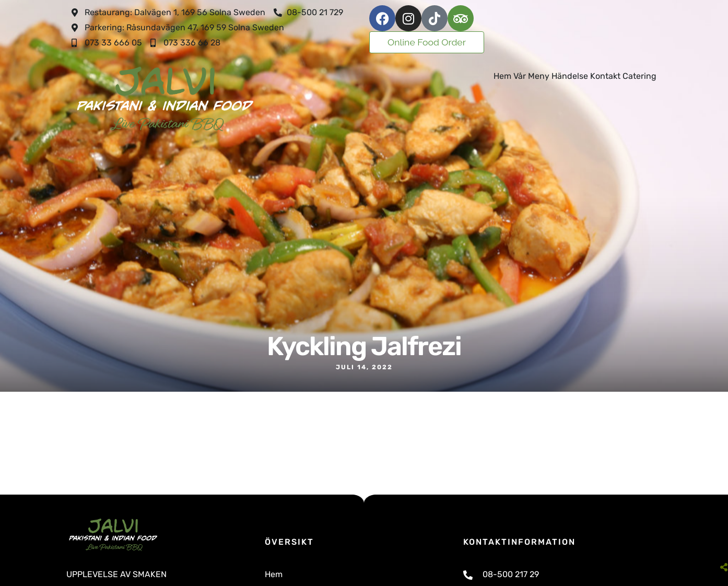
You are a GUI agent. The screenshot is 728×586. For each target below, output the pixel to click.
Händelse (570, 76)
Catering (639, 76)
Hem (502, 76)
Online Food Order (427, 42)
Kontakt (605, 76)
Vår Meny (531, 76)
